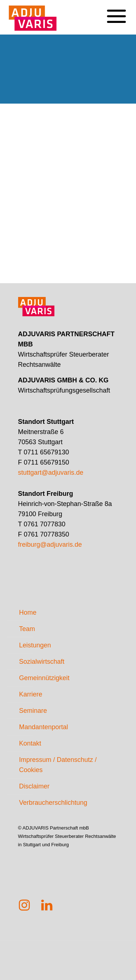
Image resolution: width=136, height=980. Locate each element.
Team (27, 629)
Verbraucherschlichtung (53, 803)
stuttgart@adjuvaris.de (51, 473)
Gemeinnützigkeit (44, 678)
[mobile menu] (116, 11)
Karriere (31, 694)
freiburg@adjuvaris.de (50, 545)
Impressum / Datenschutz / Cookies (58, 765)
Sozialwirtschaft (42, 662)
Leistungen (35, 645)
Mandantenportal (44, 727)
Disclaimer (34, 786)
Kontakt (30, 743)
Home (28, 612)
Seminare (33, 711)
